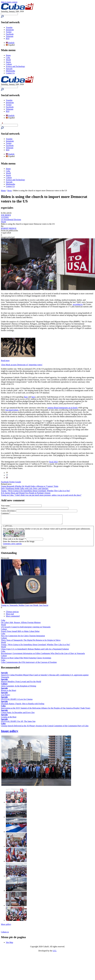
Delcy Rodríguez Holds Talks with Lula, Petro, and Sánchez (25, 488)
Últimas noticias (12, 613)
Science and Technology (15, 66)
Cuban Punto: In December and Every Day (18, 714)
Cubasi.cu (5, 934)
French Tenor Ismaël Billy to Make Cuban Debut (20, 633)
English (10, 43)
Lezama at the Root (9, 719)
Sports (8, 62)
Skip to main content (9, 2)
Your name (6, 506)
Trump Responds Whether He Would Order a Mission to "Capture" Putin (30, 486)
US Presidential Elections (11, 220)
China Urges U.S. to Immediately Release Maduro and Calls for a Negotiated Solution (35, 651)
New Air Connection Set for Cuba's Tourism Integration (23, 638)
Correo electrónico (9, 511)
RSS (8, 38)
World (8, 60)
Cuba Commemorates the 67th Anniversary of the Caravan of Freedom (29, 664)
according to (78, 304)
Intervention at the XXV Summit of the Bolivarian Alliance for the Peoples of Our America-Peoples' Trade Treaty (46, 710)
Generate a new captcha (12, 545)
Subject (4, 508)
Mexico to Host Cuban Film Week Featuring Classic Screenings (26, 660)
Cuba (8, 58)
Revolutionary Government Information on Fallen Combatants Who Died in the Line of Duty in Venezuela (43, 655)
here (26, 397)
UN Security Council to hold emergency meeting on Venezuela (26, 629)
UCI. (55, 953)
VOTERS (5, 217)
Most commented (13, 618)
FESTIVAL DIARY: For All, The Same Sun (18, 723)
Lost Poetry (6, 697)
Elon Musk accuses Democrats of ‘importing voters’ (22, 365)
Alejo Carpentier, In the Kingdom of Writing (19, 688)
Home (8, 55)
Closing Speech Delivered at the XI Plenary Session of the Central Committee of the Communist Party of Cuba (45, 728)
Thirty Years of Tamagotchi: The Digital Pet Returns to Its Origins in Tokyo (31, 642)
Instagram (10, 30)
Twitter (9, 32)
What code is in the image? (14, 541)
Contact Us (10, 73)
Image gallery (10, 733)
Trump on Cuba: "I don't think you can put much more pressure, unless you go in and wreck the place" (41, 495)
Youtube (9, 27)
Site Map (9, 944)
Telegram (10, 36)
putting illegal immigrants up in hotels (63, 408)
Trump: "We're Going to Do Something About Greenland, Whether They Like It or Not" (36, 491)
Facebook (10, 34)
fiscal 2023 (53, 462)
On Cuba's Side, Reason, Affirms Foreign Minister (21, 624)
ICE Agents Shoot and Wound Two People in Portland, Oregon (26, 493)
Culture (9, 64)
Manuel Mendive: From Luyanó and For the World (21, 683)
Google (18, 482)
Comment (6, 513)
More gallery (6, 926)
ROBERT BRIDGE (9, 228)
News (10, 191)
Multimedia (10, 71)
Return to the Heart (9, 692)
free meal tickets (12, 410)
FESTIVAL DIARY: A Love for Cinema (17, 701)
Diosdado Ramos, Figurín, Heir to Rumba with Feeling (23, 705)
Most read (10, 616)
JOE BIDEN (6, 215)
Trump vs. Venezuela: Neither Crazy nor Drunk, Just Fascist (25, 607)
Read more (5, 360)
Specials (9, 69)
